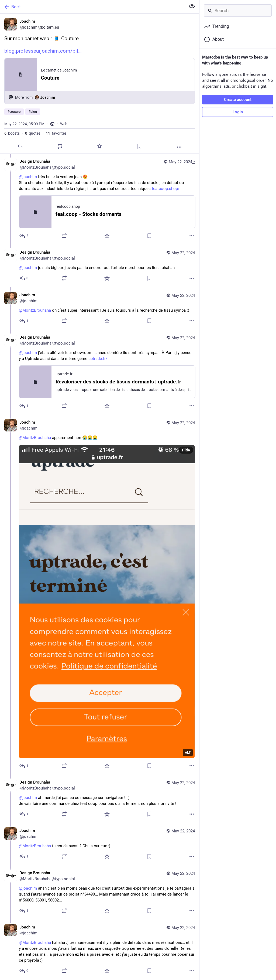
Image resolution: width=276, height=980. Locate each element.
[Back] (92, 7)
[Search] (238, 11)
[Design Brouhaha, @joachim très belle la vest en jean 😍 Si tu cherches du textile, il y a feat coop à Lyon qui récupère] (100, 199)
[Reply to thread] (24, 236)
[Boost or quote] (60, 146)
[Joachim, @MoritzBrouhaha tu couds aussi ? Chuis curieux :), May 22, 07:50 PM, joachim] (100, 844)
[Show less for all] (192, 6)
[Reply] (20, 146)
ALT (188, 753)
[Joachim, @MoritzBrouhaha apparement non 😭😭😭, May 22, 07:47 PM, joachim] (100, 595)
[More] (179, 147)
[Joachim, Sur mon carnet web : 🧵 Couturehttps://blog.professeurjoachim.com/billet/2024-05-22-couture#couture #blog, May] (100, 84)
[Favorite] (99, 146)
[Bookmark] (139, 146)
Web (64, 124)
